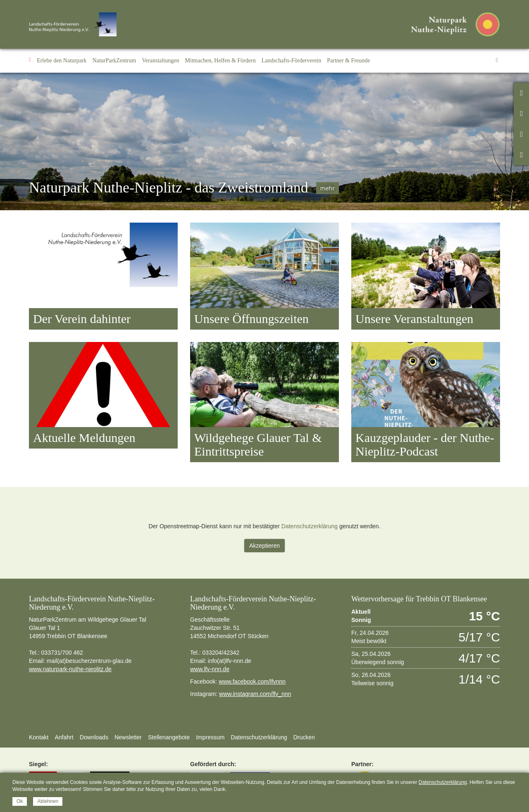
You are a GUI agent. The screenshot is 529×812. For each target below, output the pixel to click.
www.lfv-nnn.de (210, 669)
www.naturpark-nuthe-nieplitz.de (70, 669)
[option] (264, 141)
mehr (328, 188)
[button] (62, 61)
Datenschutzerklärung (310, 526)
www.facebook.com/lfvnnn (252, 681)
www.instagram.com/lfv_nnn (255, 694)
